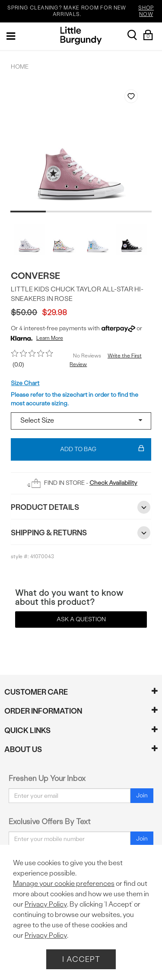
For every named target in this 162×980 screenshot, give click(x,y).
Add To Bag (102, 449)
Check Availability (113, 483)
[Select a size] (81, 421)
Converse (35, 276)
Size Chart (25, 383)
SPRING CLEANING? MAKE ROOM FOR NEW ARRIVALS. (83, 11)
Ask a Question (81, 619)
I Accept (81, 959)
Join (142, 795)
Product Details (81, 507)
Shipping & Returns (81, 533)
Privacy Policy (46, 904)
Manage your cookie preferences (64, 884)
